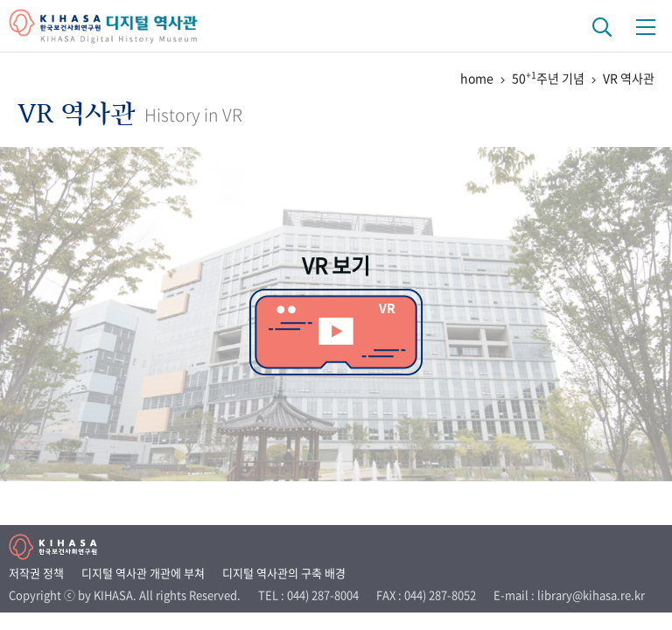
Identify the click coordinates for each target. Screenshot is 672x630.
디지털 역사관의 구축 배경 (284, 573)
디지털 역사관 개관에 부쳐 (143, 573)
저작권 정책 (36, 573)
